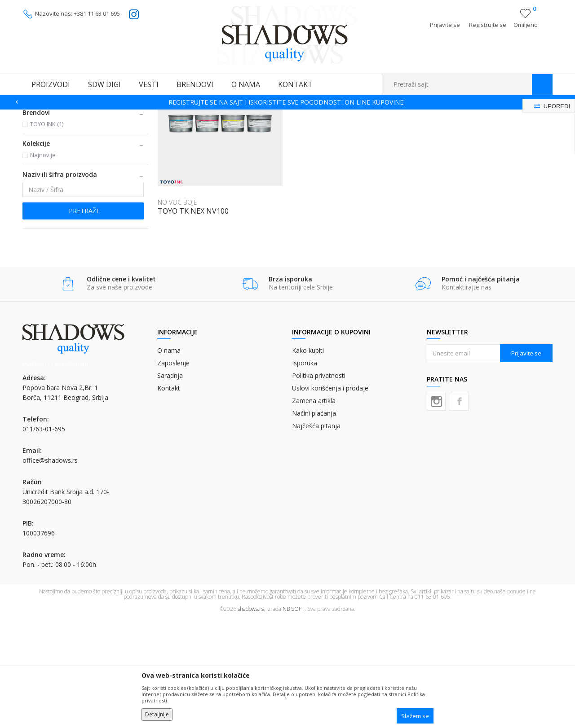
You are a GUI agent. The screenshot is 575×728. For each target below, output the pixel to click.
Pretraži (83, 320)
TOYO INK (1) (47, 233)
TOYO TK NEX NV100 (193, 320)
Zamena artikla (314, 510)
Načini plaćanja (314, 523)
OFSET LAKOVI (49, 184)
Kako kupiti (308, 460)
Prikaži (457, 129)
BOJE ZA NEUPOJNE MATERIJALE (76, 173)
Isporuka (305, 472)
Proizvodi (67, 115)
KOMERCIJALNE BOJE (59, 151)
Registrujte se (488, 25)
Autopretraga (325, 129)
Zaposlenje (173, 472)
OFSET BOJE (100, 115)
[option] (287, 102)
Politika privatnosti (319, 485)
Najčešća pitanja (316, 535)
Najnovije (43, 264)
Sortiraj (365, 129)
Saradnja (170, 485)
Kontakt (169, 498)
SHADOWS (36, 115)
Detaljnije (157, 714)
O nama (169, 460)
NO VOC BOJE (48, 162)
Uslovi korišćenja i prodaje (330, 498)
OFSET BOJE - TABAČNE (150, 115)
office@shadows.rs (50, 570)
